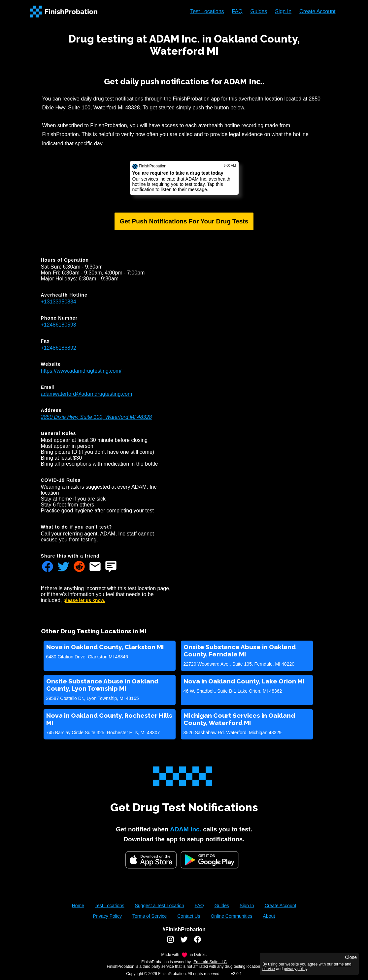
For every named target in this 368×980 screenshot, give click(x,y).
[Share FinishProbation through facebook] (48, 567)
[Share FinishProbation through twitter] (63, 567)
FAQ (237, 11)
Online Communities (231, 916)
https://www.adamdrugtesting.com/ (81, 371)
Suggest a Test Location (159, 906)
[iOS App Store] (151, 860)
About (269, 916)
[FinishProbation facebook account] (198, 942)
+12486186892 (59, 348)
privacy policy (296, 969)
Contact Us (189, 916)
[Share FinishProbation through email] (95, 567)
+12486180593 (59, 325)
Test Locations (207, 11)
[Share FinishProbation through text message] (111, 567)
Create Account (317, 11)
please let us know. (84, 600)
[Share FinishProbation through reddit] (79, 567)
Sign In (283, 11)
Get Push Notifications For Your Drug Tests (184, 221)
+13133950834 (59, 302)
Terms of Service (150, 916)
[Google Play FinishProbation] (210, 861)
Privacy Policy (107, 916)
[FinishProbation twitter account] (184, 942)
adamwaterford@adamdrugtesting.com (87, 394)
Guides (259, 11)
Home (78, 906)
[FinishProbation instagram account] (170, 942)
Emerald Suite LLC (210, 962)
